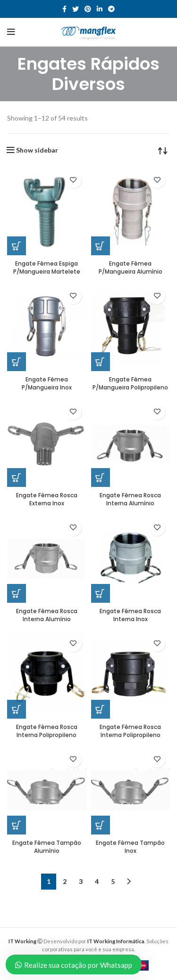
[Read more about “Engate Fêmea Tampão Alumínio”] (17, 825)
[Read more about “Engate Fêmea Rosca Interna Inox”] (101, 593)
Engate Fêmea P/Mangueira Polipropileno (130, 383)
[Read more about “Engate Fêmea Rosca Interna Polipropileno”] (17, 709)
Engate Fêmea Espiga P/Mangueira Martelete (47, 267)
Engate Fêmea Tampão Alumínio (47, 847)
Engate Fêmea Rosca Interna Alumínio (130, 499)
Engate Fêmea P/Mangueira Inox (47, 383)
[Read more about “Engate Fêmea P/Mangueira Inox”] (17, 362)
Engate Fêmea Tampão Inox (130, 847)
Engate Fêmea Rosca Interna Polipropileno (47, 731)
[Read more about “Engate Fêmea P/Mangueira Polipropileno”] (101, 362)
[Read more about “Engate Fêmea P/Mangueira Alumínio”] (101, 246)
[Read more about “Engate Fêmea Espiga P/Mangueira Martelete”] (17, 246)
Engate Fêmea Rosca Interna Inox (130, 615)
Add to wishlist (73, 180)
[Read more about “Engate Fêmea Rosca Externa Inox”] (17, 478)
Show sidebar (37, 150)
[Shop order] (163, 150)
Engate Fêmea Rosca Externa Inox (47, 499)
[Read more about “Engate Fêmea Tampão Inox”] (101, 825)
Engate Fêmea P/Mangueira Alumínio (131, 267)
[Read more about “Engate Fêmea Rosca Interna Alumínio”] (101, 478)
